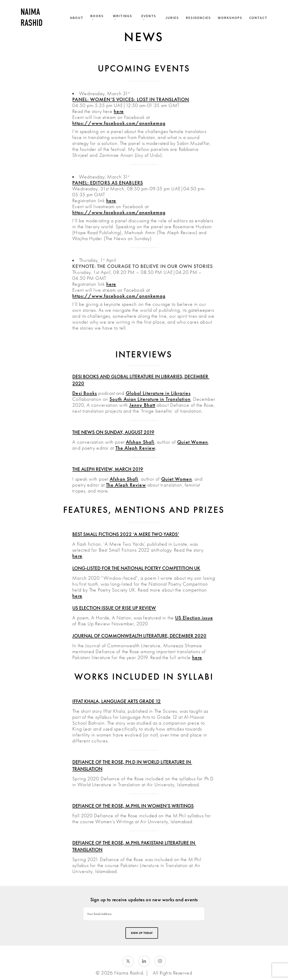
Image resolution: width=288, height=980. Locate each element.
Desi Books (85, 393)
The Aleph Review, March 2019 (108, 469)
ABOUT (77, 18)
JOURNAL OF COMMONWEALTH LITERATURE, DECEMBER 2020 (139, 636)
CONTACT (258, 18)
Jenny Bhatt (142, 405)
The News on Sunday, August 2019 (113, 432)
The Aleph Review (135, 448)
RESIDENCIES (198, 18)
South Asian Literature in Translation (150, 399)
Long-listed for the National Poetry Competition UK (136, 568)
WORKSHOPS (230, 18)
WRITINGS (123, 17)
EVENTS (149, 17)
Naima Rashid (32, 17)
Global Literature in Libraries (158, 393)
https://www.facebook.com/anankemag (119, 123)
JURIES (172, 18)
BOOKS (97, 17)
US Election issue (194, 618)
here (119, 111)
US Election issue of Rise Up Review (114, 608)
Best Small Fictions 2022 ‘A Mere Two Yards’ (126, 534)
